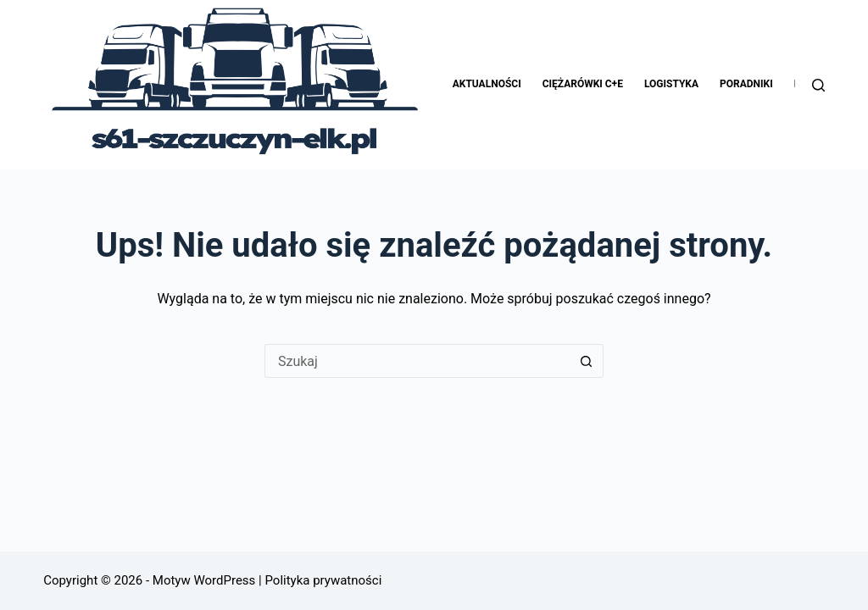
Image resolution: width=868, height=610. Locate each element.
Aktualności (487, 84)
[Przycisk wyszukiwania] (587, 361)
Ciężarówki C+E (583, 84)
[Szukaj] (818, 85)
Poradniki (746, 84)
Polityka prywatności (322, 580)
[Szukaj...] (417, 361)
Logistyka (671, 84)
